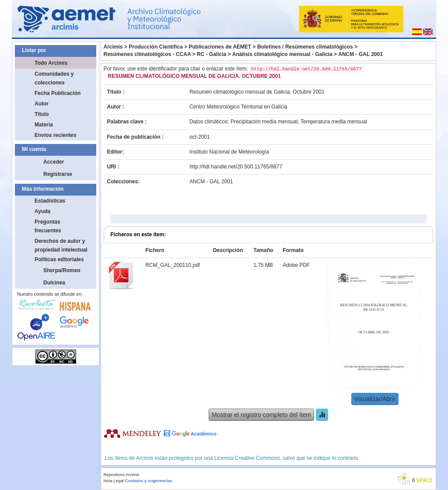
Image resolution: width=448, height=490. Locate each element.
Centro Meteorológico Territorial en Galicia (238, 107)
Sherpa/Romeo (62, 270)
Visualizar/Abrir (375, 399)
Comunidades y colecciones (54, 78)
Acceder (54, 162)
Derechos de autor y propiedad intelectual (61, 245)
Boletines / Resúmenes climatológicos (305, 47)
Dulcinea (54, 283)
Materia (44, 125)
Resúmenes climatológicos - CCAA (147, 54)
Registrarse (58, 174)
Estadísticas (50, 201)
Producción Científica (156, 47)
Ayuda (42, 211)
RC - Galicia (212, 54)
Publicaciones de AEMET (220, 47)
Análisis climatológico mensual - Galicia (282, 54)
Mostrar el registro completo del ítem (261, 415)
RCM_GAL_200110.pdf (173, 265)
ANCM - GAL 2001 (360, 54)
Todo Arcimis (51, 63)
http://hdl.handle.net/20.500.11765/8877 (236, 167)
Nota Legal (114, 481)
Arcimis (113, 47)
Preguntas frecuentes (48, 226)
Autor (42, 104)
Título (42, 114)
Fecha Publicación (58, 93)
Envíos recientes (55, 135)
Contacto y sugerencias (149, 481)
